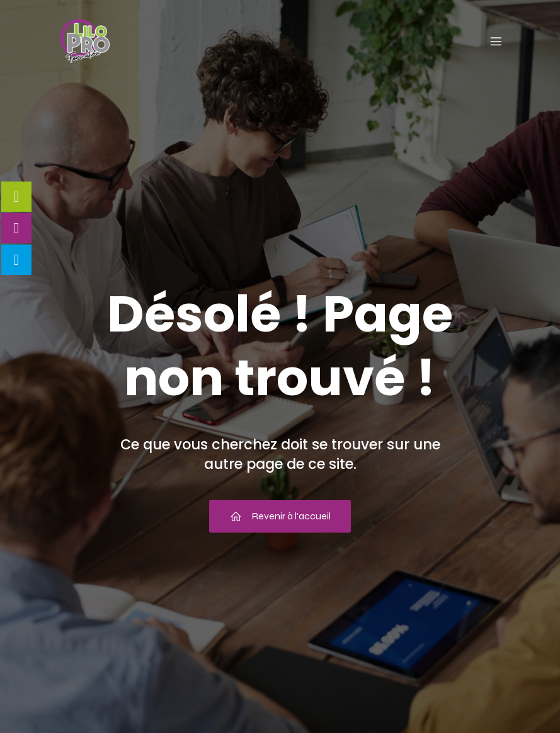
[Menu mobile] (496, 41)
